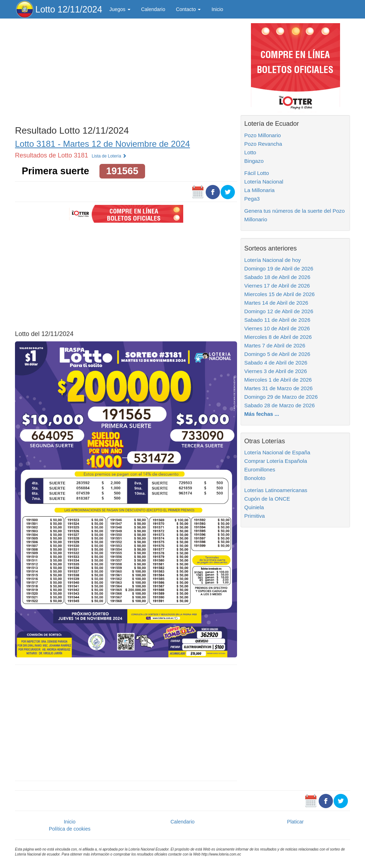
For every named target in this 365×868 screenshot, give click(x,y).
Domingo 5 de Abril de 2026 (277, 354)
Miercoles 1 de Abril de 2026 (278, 380)
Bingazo (254, 161)
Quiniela (254, 507)
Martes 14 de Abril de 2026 (276, 303)
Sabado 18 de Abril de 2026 (277, 277)
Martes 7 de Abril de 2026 (275, 345)
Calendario (153, 9)
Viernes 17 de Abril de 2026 (277, 286)
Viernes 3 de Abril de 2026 (276, 371)
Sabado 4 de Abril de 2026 (276, 363)
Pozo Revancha (263, 144)
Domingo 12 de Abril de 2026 (279, 311)
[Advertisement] (126, 70)
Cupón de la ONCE (267, 499)
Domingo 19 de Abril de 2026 (279, 268)
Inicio (217, 9)
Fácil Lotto (256, 173)
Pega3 (252, 199)
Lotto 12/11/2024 (69, 9)
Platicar (295, 822)
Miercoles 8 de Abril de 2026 (278, 337)
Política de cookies (70, 829)
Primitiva (255, 516)
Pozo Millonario (263, 135)
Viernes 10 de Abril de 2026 (277, 328)
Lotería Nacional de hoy (272, 260)
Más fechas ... (262, 414)
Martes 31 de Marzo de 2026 (278, 388)
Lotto (250, 152)
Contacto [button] (188, 9)
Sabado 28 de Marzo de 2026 (279, 405)
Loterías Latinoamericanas (276, 490)
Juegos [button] (120, 9)
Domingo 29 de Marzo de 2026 (281, 397)
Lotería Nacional (264, 182)
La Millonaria (259, 190)
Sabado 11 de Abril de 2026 (277, 320)
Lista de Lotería (109, 156)
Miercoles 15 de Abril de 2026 (279, 294)
